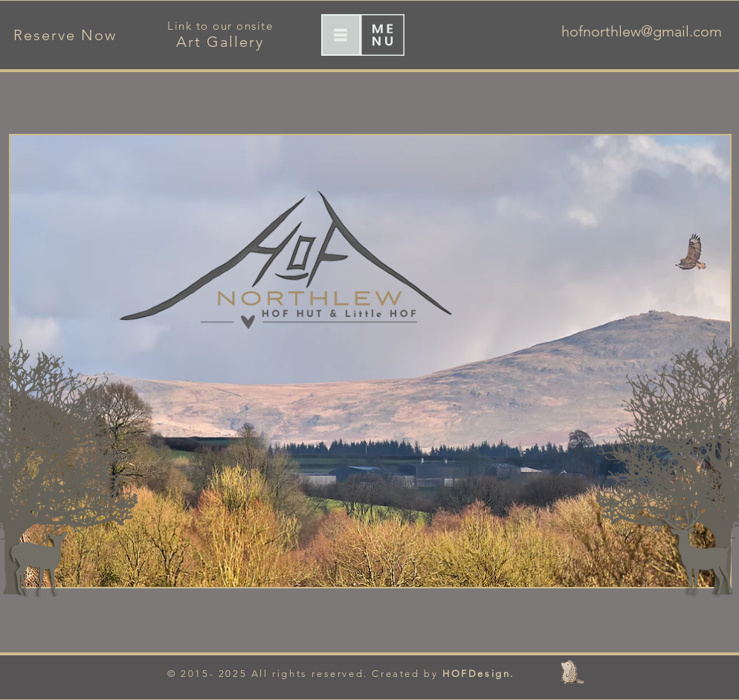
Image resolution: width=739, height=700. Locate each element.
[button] (341, 35)
